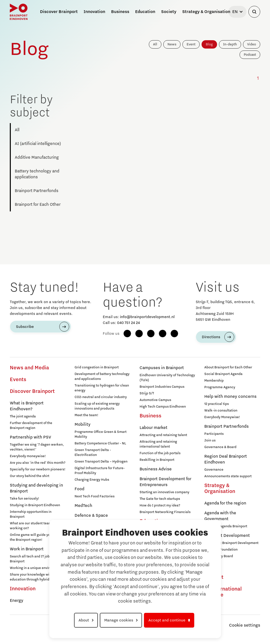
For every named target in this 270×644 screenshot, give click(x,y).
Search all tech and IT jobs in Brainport (32, 559)
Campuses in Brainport (162, 368)
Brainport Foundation (221, 550)
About (84, 620)
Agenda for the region (225, 503)
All (155, 44)
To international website (223, 592)
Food (79, 489)
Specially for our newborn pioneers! (38, 469)
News (172, 44)
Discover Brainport (32, 391)
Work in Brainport (27, 549)
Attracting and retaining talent (163, 435)
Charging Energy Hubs (92, 480)
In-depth (230, 44)
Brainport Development (227, 536)
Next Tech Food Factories (95, 496)
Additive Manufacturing (37, 157)
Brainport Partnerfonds (37, 191)
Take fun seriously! (25, 499)
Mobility (83, 425)
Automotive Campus (155, 400)
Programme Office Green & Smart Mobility (101, 434)
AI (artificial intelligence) (38, 144)
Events (18, 380)
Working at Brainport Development (231, 543)
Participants (214, 434)
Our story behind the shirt (30, 476)
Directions (211, 337)
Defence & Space (91, 515)
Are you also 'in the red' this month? (38, 463)
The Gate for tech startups (160, 499)
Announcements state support (228, 476)
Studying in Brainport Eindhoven (35, 505)
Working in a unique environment (36, 568)
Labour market (154, 428)
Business (150, 416)
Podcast (250, 55)
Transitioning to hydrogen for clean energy (102, 388)
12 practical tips (217, 404)
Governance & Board (220, 447)
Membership (214, 381)
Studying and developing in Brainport (36, 488)
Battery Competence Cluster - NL (100, 443)
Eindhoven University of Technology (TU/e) (167, 378)
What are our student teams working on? (32, 526)
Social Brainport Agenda (223, 374)
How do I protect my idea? (160, 505)
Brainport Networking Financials (165, 512)
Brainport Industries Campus (162, 387)
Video (252, 44)
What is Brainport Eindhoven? (27, 406)
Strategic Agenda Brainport (226, 526)
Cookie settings (245, 625)
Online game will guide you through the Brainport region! (37, 537)
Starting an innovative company (164, 492)
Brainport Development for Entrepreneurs (165, 482)
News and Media (29, 368)
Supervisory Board (219, 556)
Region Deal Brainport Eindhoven (226, 459)
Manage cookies (119, 620)
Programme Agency (220, 387)
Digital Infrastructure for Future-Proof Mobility (100, 471)
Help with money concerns (230, 397)
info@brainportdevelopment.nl (147, 317)
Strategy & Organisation (220, 489)
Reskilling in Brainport (157, 460)
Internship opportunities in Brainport (31, 514)
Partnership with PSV (30, 437)
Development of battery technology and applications (102, 376)
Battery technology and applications (37, 174)
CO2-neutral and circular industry (101, 397)
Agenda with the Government (220, 516)
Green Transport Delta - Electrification (93, 452)
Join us (210, 440)
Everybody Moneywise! (222, 417)
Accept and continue (167, 620)
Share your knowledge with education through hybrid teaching (37, 577)
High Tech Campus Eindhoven (163, 407)
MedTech (83, 506)
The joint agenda (23, 416)
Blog (209, 44)
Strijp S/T (147, 393)
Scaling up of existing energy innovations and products (97, 406)
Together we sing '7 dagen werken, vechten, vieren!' (37, 447)
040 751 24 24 (128, 323)
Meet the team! (86, 415)
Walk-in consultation (221, 411)
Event (191, 44)
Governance (214, 470)
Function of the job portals (160, 453)
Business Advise (156, 469)
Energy (17, 601)
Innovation (23, 589)
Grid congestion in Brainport (97, 367)
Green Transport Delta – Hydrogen (101, 462)
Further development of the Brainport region (31, 425)
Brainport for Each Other (38, 205)
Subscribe (25, 327)
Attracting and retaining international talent (158, 444)
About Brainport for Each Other (228, 367)
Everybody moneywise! (28, 456)
